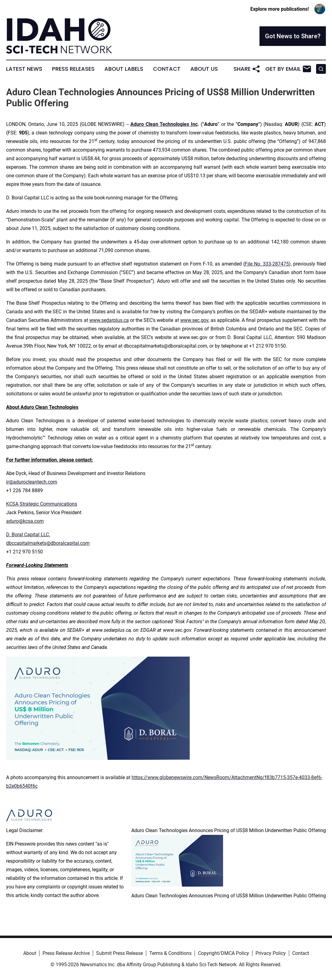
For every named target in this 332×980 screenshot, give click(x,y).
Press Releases (73, 69)
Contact (167, 69)
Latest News (24, 69)
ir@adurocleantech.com (32, 482)
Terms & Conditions (170, 953)
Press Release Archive (66, 953)
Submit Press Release (119, 953)
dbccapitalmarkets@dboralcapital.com (48, 543)
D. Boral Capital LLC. (28, 535)
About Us (204, 69)
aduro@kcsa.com (25, 521)
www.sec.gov (194, 320)
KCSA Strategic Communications (42, 504)
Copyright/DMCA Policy (224, 953)
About (30, 953)
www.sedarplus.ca (109, 320)
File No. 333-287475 (267, 264)
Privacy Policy (271, 953)
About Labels (124, 69)
